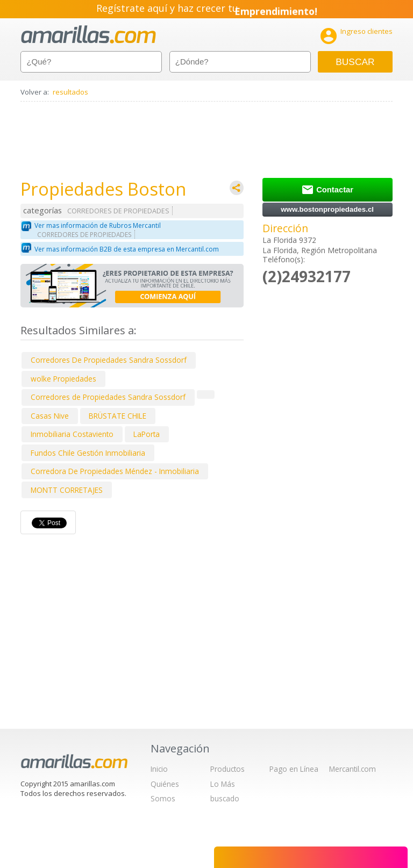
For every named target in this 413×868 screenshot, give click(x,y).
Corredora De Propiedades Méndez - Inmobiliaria (115, 471)
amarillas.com (88, 35)
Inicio (159, 769)
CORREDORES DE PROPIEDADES (118, 211)
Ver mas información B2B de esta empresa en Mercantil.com (127, 249)
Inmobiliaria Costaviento (72, 434)
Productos (227, 769)
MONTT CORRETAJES (67, 490)
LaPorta (147, 434)
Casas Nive (50, 416)
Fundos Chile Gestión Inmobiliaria (88, 453)
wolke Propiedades (63, 379)
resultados (70, 92)
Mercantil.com (353, 769)
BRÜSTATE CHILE (118, 416)
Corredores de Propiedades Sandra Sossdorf (108, 397)
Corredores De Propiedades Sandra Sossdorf (109, 360)
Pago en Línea (294, 769)
